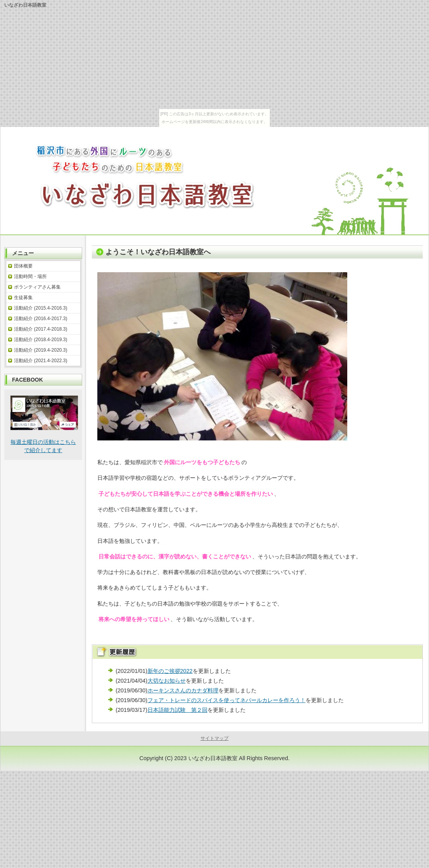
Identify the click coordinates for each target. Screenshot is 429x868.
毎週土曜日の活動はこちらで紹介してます (44, 439)
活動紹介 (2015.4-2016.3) (41, 308)
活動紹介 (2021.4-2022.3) (41, 361)
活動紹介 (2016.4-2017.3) (41, 319)
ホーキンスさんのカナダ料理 (183, 690)
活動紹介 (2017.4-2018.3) (41, 329)
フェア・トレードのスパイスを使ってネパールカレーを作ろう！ (227, 700)
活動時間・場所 (30, 276)
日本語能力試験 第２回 (178, 710)
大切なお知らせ (167, 681)
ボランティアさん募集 (37, 287)
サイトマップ (214, 738)
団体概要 (23, 266)
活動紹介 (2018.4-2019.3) (41, 340)
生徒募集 (23, 298)
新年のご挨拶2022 (170, 671)
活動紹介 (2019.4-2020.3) (41, 350)
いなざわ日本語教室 (213, 758)
